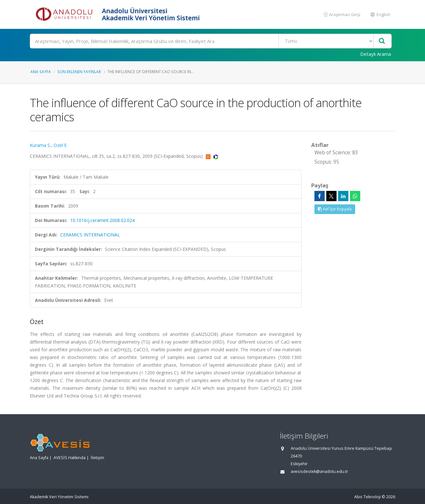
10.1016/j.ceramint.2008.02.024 (102, 220)
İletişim (97, 458)
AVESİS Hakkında (70, 458)
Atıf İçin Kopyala (335, 209)
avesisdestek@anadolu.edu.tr (319, 471)
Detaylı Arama (376, 54)
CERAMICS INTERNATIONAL (90, 235)
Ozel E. (61, 145)
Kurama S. (40, 145)
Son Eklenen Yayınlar (79, 72)
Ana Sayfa (41, 72)
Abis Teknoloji (367, 497)
